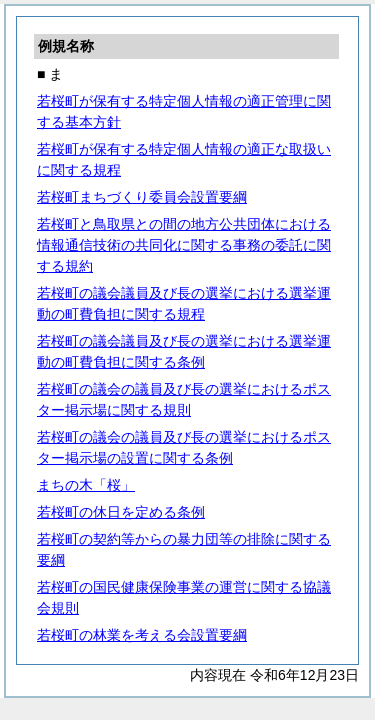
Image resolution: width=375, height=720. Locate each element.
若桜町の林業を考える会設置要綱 (142, 635)
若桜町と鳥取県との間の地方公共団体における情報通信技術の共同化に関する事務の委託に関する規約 (184, 245)
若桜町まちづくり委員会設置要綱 (142, 197)
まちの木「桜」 (86, 485)
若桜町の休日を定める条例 (121, 512)
